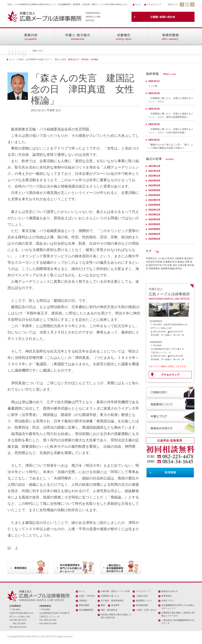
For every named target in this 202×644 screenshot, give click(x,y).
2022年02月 (154, 181)
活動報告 (83, 601)
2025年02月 (154, 234)
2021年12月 (154, 171)
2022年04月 (154, 190)
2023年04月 (154, 224)
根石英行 (189, 258)
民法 (175, 262)
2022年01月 (154, 176)
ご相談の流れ (142, 596)
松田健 (159, 262)
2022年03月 (154, 185)
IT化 (165, 265)
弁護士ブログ (168, 601)
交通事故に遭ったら (110, 596)
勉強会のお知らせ (170, 591)
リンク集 (153, 86)
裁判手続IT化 (155, 265)
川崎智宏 (179, 258)
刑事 (187, 262)
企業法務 (182, 265)
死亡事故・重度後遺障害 (112, 601)
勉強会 (181, 262)
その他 (161, 258)
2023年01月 (154, 215)
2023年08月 (154, 229)
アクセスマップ (154, 4)
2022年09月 (154, 205)
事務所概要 (84, 605)
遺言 (175, 265)
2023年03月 (154, 219)
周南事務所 (154, 269)
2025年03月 (154, 239)
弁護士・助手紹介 (87, 596)
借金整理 (115, 605)
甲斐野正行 (151, 258)
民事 (170, 265)
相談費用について (144, 601)
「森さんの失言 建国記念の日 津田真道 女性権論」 (76, 59)
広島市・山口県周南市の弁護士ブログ (34, 59)
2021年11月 (154, 166)
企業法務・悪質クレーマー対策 (115, 591)
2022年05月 (154, 195)
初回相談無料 (142, 605)
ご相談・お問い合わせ (146, 610)
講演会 (179, 269)
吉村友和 (150, 262)
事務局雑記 (167, 596)
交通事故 (167, 262)
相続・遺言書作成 (109, 610)
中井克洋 (170, 258)
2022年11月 (154, 210)
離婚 (172, 269)
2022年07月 (154, 200)
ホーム (138, 4)
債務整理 (165, 269)
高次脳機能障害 (86, 610)
